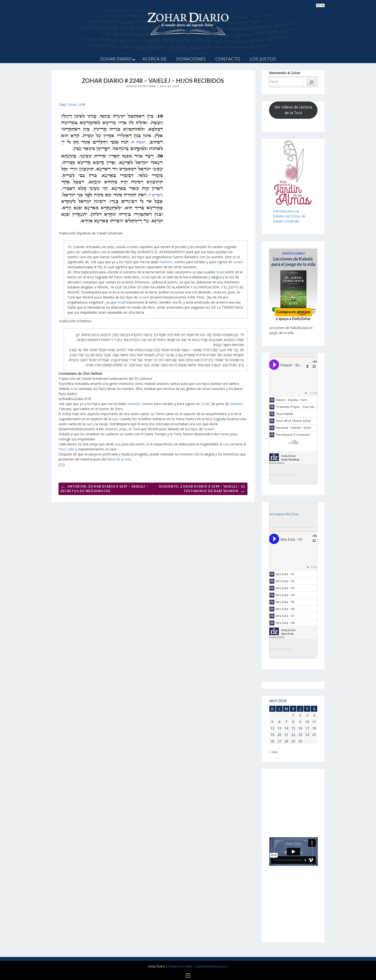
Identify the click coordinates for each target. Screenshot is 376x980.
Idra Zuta (285, 649)
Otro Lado (67, 449)
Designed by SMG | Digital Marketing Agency (198, 966)
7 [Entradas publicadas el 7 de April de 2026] (286, 722)
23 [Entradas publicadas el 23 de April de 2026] (300, 735)
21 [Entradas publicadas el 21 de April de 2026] (286, 735)
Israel (237, 262)
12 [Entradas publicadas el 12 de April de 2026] (272, 728)
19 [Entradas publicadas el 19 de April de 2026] (272, 735)
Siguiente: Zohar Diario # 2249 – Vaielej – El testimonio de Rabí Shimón (202, 490)
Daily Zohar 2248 (72, 105)
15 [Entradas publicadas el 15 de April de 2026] (293, 728)
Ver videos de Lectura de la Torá (293, 110)
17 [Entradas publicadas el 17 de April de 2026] (307, 728)
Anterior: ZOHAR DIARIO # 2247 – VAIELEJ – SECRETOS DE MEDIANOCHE (104, 488)
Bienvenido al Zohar (285, 73)
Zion (176, 86)
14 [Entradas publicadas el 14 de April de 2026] (286, 728)
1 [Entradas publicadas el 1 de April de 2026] (293, 715)
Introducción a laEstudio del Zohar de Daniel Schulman (289, 216)
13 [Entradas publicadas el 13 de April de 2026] (279, 728)
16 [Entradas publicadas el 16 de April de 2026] (300, 728)
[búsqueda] (311, 82)
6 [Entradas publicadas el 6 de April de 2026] (279, 722)
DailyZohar (273, 475)
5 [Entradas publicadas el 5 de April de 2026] (272, 722)
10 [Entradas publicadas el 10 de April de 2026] (307, 722)
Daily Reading (288, 475)
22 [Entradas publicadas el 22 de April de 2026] (293, 735)
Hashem (166, 262)
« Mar (273, 752)
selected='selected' (320, 5)
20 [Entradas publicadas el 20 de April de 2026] (279, 735)
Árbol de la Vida (119, 459)
